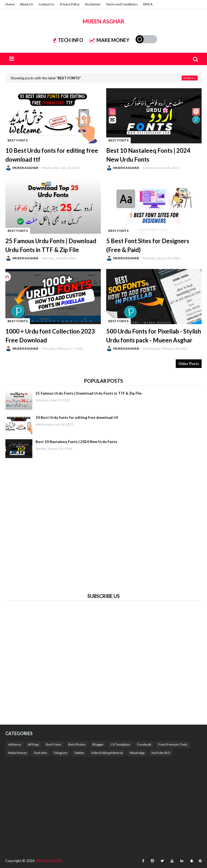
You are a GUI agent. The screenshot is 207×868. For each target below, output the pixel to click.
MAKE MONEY (109, 40)
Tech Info (40, 753)
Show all (190, 78)
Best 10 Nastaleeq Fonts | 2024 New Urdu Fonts (148, 155)
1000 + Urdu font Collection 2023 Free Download (50, 336)
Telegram (61, 753)
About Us (27, 4)
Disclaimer (93, 4)
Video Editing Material (107, 753)
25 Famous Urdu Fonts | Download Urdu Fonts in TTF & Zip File (51, 245)
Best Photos (77, 744)
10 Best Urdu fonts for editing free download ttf (52, 155)
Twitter (79, 753)
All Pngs (33, 744)
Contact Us (46, 4)
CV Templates (120, 744)
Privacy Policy (70, 4)
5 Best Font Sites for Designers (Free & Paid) (148, 245)
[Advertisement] (103, 525)
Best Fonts (54, 744)
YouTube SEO (161, 753)
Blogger (98, 744)
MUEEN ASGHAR (104, 21)
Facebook (144, 744)
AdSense (15, 744)
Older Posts (189, 364)
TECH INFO (68, 40)
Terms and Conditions (122, 4)
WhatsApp (137, 753)
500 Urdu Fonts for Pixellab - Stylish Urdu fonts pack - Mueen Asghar (154, 336)
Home (10, 4)
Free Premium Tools (173, 744)
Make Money (18, 753)
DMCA (148, 4)
